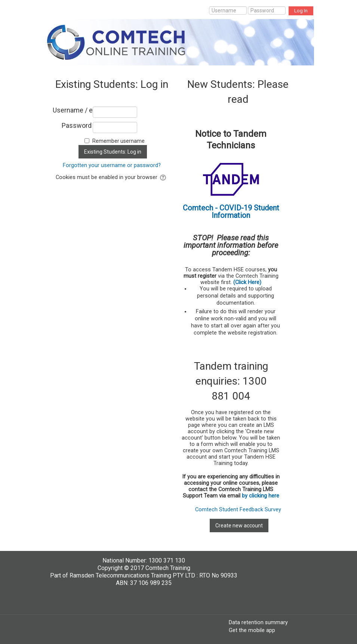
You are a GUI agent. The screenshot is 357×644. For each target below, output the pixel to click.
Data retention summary (258, 622)
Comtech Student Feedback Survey (238, 510)
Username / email (72, 110)
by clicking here (261, 496)
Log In (301, 11)
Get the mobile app (252, 630)
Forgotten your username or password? (112, 165)
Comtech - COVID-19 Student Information (231, 212)
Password (77, 126)
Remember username (119, 141)
